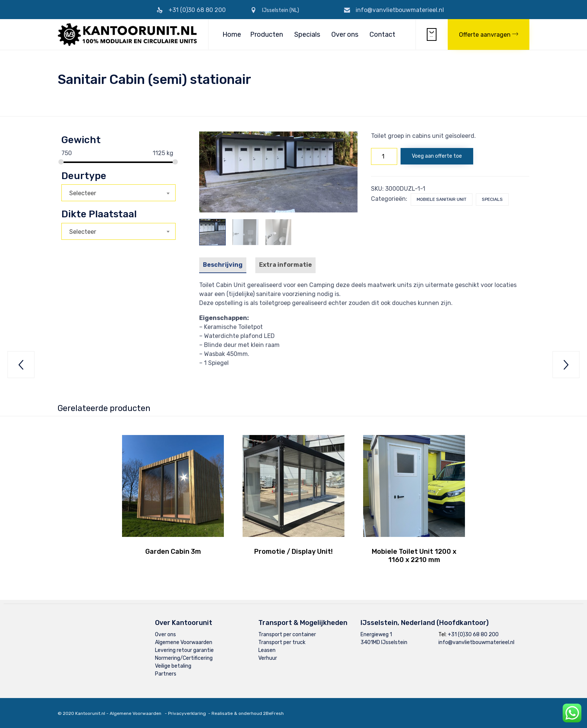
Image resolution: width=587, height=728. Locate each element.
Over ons (345, 34)
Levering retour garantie (184, 650)
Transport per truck (282, 642)
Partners (166, 674)
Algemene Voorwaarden (184, 642)
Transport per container (287, 635)
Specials (307, 34)
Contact (382, 34)
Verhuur (268, 658)
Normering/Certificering (184, 658)
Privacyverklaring (187, 713)
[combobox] (118, 193)
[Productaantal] (384, 156)
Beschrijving (223, 265)
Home (232, 34)
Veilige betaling (173, 666)
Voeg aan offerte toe (437, 156)
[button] (489, 34)
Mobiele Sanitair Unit (442, 199)
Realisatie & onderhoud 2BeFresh (248, 713)
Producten (267, 34)
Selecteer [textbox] (83, 193)
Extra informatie (285, 265)
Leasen (267, 650)
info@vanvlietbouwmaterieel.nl (400, 10)
